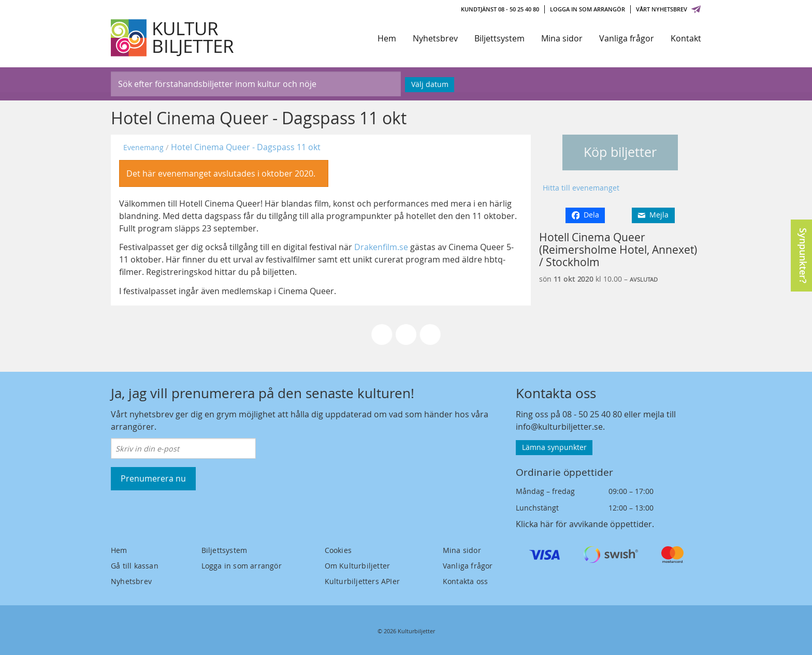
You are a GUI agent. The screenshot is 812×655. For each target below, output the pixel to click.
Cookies (338, 550)
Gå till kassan (135, 566)
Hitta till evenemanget (581, 188)
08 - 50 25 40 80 (592, 414)
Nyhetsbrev (435, 38)
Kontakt (686, 38)
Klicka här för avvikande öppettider (584, 524)
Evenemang (143, 147)
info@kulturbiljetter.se (559, 427)
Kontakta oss (465, 581)
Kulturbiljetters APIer (362, 581)
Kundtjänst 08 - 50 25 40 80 (500, 9)
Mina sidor (562, 38)
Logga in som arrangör (588, 9)
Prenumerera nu (153, 478)
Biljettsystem (499, 38)
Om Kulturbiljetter (358, 566)
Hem (387, 38)
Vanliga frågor (627, 38)
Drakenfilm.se (381, 247)
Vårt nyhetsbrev (669, 9)
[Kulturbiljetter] (173, 38)
